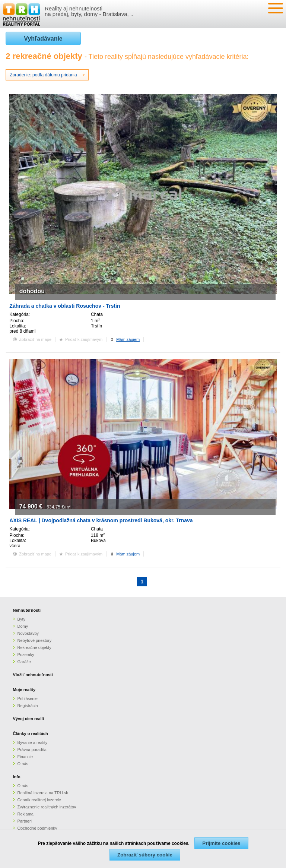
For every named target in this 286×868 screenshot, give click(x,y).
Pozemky (26, 655)
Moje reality (24, 690)
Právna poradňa (32, 750)
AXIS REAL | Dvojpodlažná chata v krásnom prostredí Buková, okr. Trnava (101, 520)
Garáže (24, 662)
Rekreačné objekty (34, 647)
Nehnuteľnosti (27, 610)
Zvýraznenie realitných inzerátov (47, 807)
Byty (21, 619)
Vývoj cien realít (29, 719)
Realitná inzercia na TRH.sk (43, 793)
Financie (25, 757)
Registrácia (28, 706)
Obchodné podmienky (37, 828)
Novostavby (28, 633)
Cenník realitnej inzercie (39, 800)
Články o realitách (31, 734)
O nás (23, 764)
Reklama (26, 814)
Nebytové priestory (35, 640)
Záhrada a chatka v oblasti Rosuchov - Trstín (65, 306)
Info (17, 777)
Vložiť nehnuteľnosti (33, 675)
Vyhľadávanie (43, 39)
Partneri (25, 821)
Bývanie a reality (33, 742)
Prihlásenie (28, 698)
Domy (23, 626)
